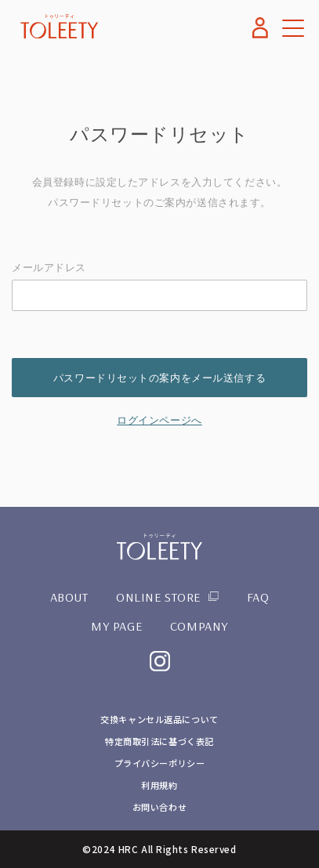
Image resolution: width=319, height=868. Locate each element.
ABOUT (69, 597)
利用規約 (159, 785)
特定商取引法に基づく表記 (159, 741)
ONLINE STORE (158, 597)
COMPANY (199, 626)
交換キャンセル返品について (159, 719)
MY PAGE (116, 626)
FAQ (258, 597)
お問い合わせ (159, 807)
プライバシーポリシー (160, 763)
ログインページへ (159, 420)
